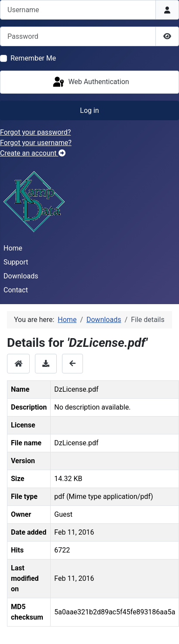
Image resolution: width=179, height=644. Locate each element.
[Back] (72, 364)
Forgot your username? (36, 143)
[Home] (18, 364)
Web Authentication (90, 82)
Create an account (33, 153)
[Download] (46, 364)
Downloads (21, 276)
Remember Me (33, 58)
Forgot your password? (35, 132)
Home (13, 248)
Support (16, 262)
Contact (16, 290)
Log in (89, 110)
